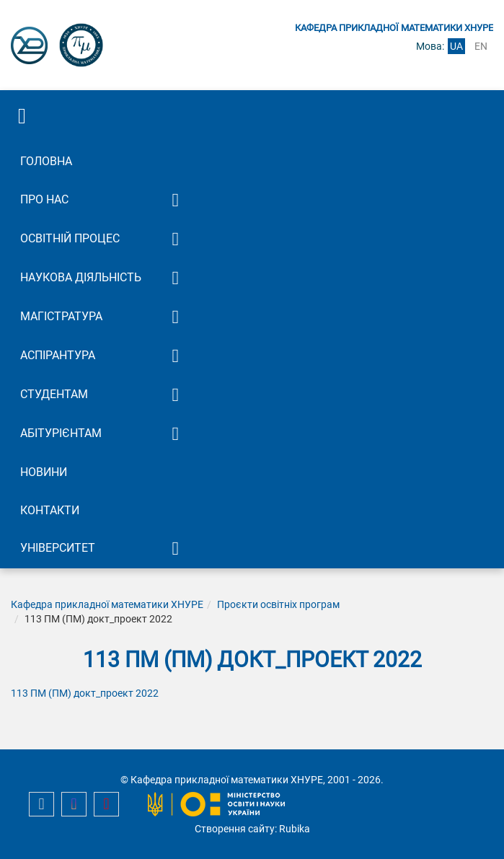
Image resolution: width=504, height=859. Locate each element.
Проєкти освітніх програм (278, 604)
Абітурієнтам (61, 433)
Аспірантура (58, 355)
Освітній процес (70, 238)
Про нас (44, 199)
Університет (58, 548)
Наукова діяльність (81, 277)
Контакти (50, 510)
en (481, 46)
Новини (44, 472)
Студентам (54, 394)
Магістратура (61, 316)
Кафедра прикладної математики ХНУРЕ (107, 604)
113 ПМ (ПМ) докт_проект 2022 (85, 693)
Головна (46, 161)
